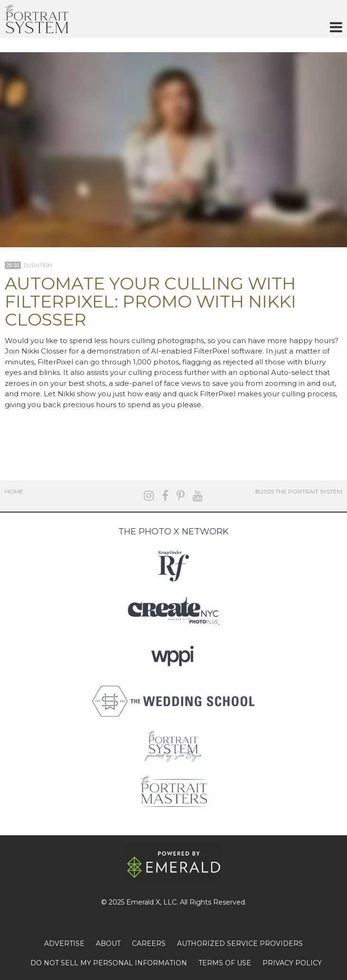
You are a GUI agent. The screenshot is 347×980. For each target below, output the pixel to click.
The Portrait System (37, 19)
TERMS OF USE (225, 963)
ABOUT (108, 943)
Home (14, 491)
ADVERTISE (64, 943)
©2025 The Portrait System (299, 491)
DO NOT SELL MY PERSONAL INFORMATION (109, 963)
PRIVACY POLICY (292, 963)
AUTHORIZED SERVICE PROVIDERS (240, 943)
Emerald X (143, 902)
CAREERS (149, 943)
